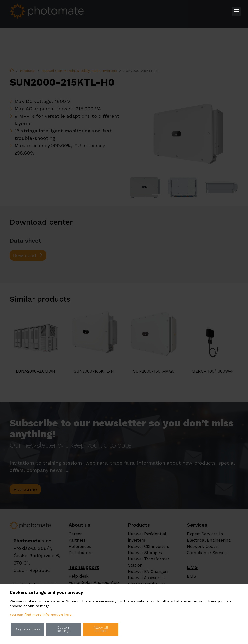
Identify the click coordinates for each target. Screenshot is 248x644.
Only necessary (27, 629)
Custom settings (64, 629)
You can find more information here (41, 615)
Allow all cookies (101, 629)
